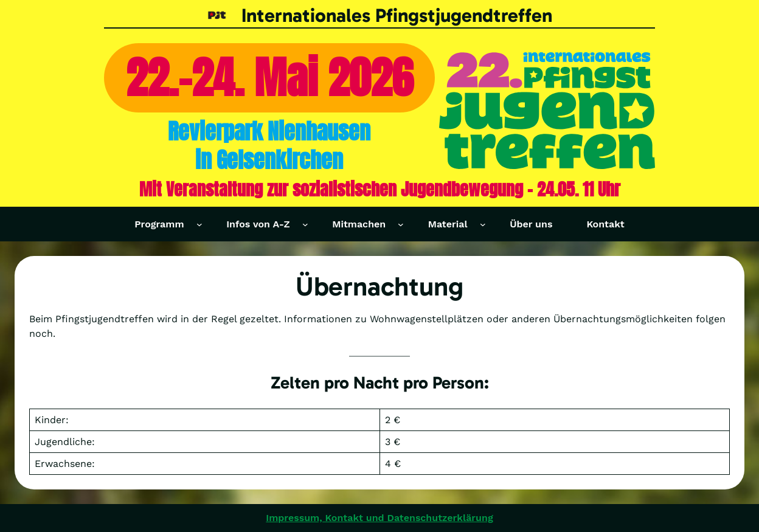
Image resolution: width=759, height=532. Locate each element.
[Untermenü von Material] (483, 224)
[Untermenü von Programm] (199, 224)
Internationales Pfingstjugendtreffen (397, 15)
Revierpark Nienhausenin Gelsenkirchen (269, 145)
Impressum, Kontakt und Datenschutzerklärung (379, 518)
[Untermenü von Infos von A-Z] (305, 224)
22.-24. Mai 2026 (269, 78)
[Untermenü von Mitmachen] (401, 224)
